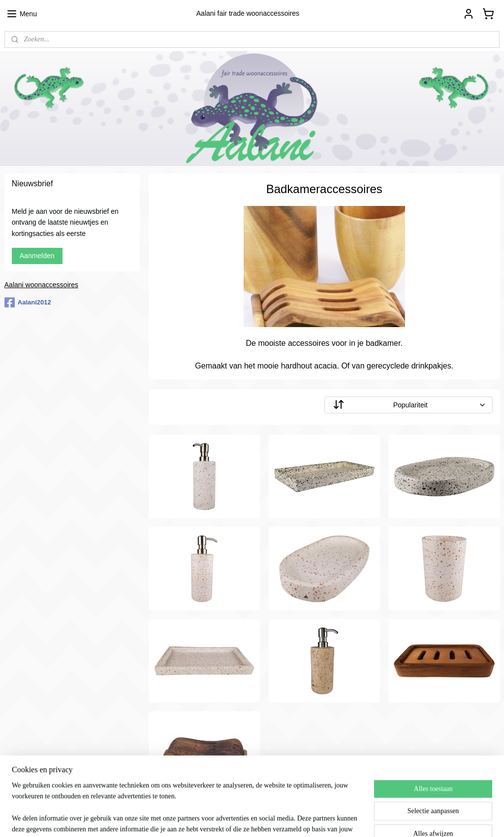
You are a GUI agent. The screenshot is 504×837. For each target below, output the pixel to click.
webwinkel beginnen (296, 819)
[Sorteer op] (408, 405)
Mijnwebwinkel (371, 819)
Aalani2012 (28, 302)
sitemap (245, 819)
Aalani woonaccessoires (41, 285)
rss (263, 819)
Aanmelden (37, 256)
